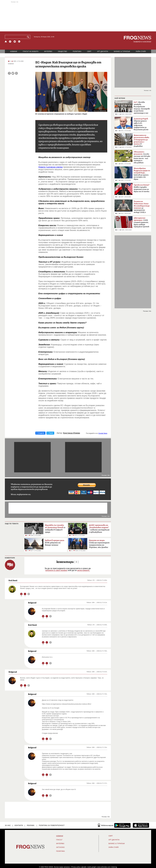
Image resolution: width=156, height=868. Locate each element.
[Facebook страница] (10, 42)
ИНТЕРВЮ (48, 51)
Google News (103, 433)
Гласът (59, 840)
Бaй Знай (13, 580)
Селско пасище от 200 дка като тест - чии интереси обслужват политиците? (142, 158)
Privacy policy (76, 867)
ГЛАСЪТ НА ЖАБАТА (31, 51)
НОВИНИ (14, 51)
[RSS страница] (19, 42)
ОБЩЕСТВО (62, 51)
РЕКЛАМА (31, 825)
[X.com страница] (15, 42)
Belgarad (32, 603)
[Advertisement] (78, 16)
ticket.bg (114, 867)
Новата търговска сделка (50, 167)
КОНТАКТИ (19, 825)
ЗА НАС (8, 825)
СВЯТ (89, 51)
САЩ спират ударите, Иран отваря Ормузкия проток (141, 222)
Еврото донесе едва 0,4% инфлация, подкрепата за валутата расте (141, 124)
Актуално (60, 847)
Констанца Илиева (72, 433)
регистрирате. (83, 570)
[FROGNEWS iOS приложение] (141, 825)
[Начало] (6, 42)
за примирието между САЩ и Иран (142, 208)
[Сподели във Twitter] (13, 73)
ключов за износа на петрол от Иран (142, 174)
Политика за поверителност (52, 825)
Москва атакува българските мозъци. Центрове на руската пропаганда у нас (142, 108)
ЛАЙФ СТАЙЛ (141, 51)
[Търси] (29, 37)
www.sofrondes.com (104, 867)
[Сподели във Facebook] (9, 73)
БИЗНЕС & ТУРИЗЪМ (122, 51)
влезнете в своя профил (56, 570)
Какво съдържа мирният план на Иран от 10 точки (142, 188)
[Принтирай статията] (16, 73)
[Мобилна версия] (106, 825)
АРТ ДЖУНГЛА (103, 51)
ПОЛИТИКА (77, 51)
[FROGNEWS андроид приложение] (122, 825)
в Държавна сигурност (141, 141)
